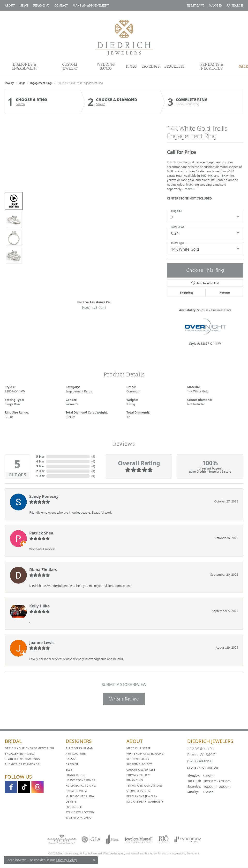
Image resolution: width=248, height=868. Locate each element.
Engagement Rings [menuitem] (20, 753)
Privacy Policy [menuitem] (138, 775)
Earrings (150, 66)
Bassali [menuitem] (71, 759)
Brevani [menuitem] (72, 764)
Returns (225, 293)
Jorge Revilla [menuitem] (76, 791)
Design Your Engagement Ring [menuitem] (30, 748)
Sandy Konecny (44, 496)
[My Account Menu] (216, 5)
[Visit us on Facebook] (11, 787)
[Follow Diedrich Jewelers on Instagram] (38, 787)
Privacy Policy (66, 860)
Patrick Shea (41, 533)
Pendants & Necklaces (212, 66)
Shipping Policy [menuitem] (139, 764)
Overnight (134, 391)
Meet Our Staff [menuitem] (139, 748)
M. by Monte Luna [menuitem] (80, 796)
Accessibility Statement (186, 853)
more (190, 189)
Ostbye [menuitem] (71, 801)
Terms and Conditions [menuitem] (145, 785)
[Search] (235, 5)
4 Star (40, 461)
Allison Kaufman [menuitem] (79, 748)
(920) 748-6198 (94, 307)
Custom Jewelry (70, 66)
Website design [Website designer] (112, 853)
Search (20, 104)
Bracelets (174, 66)
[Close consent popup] (94, 860)
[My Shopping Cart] (195, 5)
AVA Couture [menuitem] (76, 753)
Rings (131, 66)
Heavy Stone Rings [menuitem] (80, 780)
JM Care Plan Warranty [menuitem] (145, 801)
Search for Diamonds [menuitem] (22, 759)
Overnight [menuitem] (74, 807)
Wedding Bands (106, 66)
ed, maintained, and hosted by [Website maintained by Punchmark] (139, 853)
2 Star (40, 471)
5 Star (40, 457)
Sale (243, 66)
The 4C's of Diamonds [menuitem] (22, 764)
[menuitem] (62, 839)
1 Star (40, 476)
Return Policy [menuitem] (138, 759)
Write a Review (124, 699)
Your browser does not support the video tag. (94, 179)
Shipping (186, 293)
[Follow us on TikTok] (24, 787)
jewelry (9, 83)
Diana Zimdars (43, 570)
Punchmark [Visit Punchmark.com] (164, 853)
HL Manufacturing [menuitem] (81, 785)
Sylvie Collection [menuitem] (80, 812)
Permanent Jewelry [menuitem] (142, 796)
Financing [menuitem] (135, 780)
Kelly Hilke (39, 606)
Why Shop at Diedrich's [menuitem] (145, 753)
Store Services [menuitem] (138, 791)
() (93, 457)
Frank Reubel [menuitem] (76, 775)
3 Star (40, 466)
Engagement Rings (41, 83)
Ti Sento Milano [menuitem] (79, 817)
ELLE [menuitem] (69, 769)
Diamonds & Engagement (24, 66)
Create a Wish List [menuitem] (141, 769)
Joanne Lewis (42, 643)
